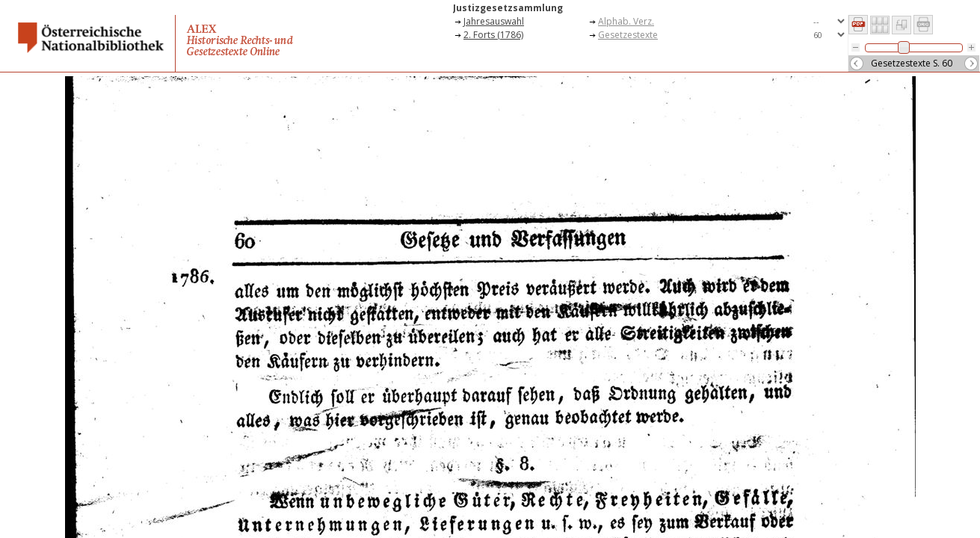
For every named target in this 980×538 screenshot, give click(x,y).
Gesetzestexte (628, 35)
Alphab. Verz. (626, 21)
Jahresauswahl (494, 21)
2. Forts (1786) (493, 35)
